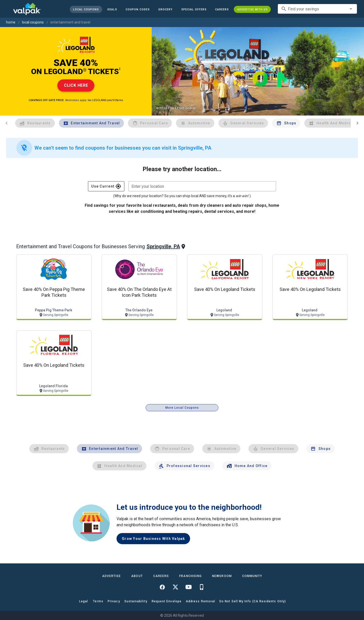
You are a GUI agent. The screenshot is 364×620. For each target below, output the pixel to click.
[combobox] (317, 9)
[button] (194, 9)
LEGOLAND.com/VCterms (108, 100)
